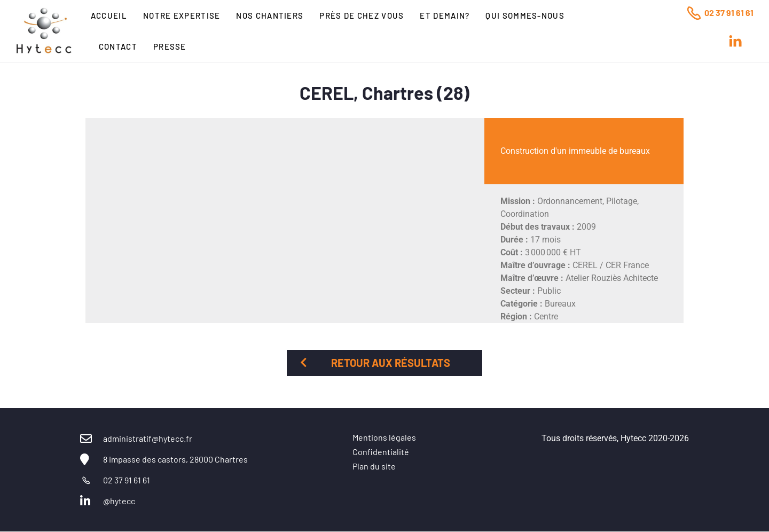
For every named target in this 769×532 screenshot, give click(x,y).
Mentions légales (384, 437)
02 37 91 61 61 (729, 13)
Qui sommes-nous (525, 15)
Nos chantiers (270, 15)
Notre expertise (182, 15)
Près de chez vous (362, 15)
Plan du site (374, 466)
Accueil (109, 15)
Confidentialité (381, 452)
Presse (170, 46)
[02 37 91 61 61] (694, 13)
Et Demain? (445, 15)
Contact (118, 46)
